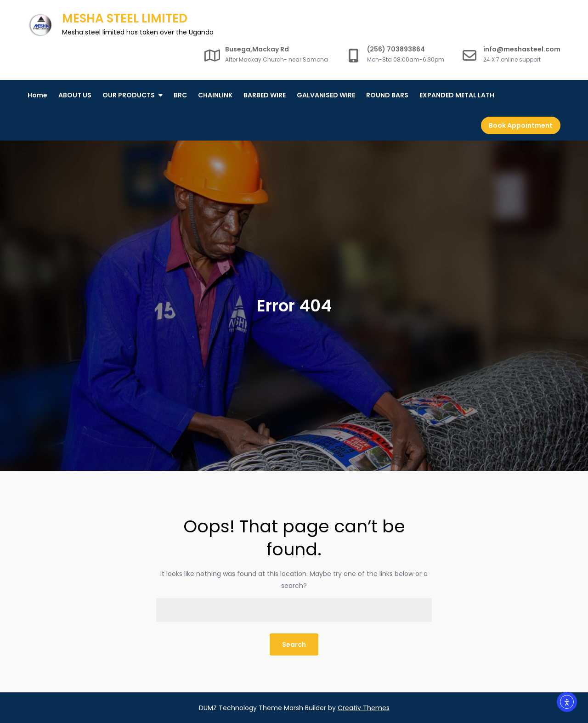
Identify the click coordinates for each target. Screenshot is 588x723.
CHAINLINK (215, 95)
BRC (180, 95)
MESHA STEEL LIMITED (125, 18)
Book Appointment (521, 125)
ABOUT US (75, 95)
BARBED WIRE (265, 95)
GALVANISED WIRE (326, 95)
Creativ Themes (364, 708)
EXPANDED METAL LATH (457, 95)
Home (37, 95)
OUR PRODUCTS (129, 95)
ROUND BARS (387, 95)
